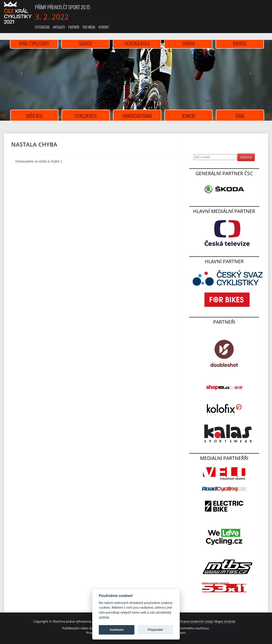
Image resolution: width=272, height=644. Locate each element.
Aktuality (59, 27)
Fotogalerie (42, 27)
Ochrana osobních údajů (195, 621)
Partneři (74, 27)
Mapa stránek (225, 621)
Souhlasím (117, 630)
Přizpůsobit (155, 630)
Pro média (89, 27)
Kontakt (104, 27)
